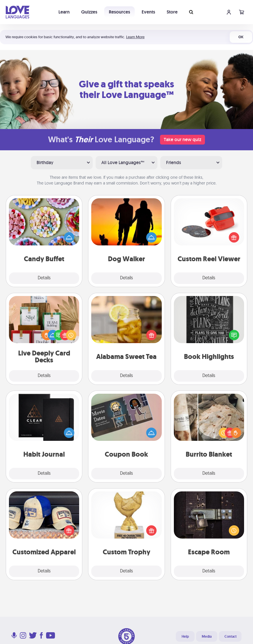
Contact (231, 637)
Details (44, 278)
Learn (64, 12)
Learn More (135, 37)
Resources (119, 12)
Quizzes (89, 12)
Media (207, 637)
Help (185, 637)
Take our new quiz (182, 140)
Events (148, 12)
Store (172, 12)
